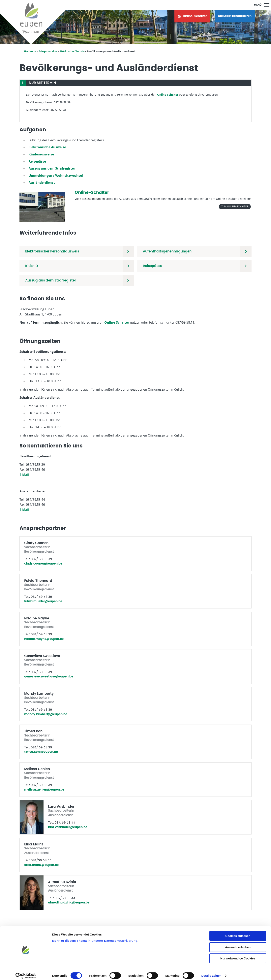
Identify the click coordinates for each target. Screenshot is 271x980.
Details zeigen (211, 972)
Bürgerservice (48, 52)
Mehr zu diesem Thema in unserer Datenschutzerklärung (95, 937)
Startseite (30, 52)
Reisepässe (37, 161)
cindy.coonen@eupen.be (43, 564)
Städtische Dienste (72, 52)
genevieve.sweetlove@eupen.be (49, 677)
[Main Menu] (262, 5)
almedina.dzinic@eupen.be (69, 903)
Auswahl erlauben (238, 944)
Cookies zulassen (238, 932)
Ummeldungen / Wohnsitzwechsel (56, 176)
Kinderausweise (41, 154)
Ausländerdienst (42, 182)
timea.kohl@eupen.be (41, 752)
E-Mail (24, 475)
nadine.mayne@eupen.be (44, 639)
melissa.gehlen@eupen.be (44, 790)
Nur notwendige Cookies (238, 955)
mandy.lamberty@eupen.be (46, 714)
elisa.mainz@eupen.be (41, 865)
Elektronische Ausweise (47, 147)
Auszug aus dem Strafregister (52, 168)
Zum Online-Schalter (235, 207)
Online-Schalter (168, 95)
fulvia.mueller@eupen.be (43, 601)
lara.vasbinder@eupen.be (68, 827)
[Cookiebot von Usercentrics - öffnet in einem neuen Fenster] (26, 972)
